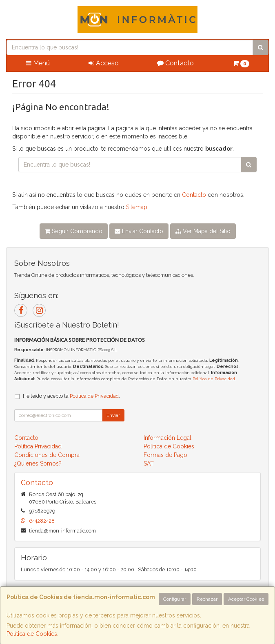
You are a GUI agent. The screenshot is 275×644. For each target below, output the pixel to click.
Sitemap (137, 207)
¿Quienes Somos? (38, 464)
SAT (149, 464)
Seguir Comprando (74, 231)
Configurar (175, 599)
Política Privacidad (38, 446)
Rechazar (207, 599)
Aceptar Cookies (246, 599)
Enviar (113, 415)
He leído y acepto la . (71, 396)
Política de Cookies (32, 634)
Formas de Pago (165, 455)
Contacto (175, 63)
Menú (38, 63)
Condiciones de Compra (47, 455)
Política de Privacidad (214, 379)
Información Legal (167, 438)
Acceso (104, 63)
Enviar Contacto (139, 231)
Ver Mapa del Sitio (203, 231)
